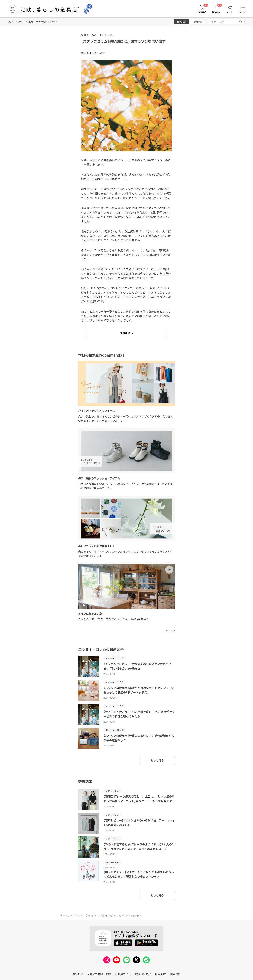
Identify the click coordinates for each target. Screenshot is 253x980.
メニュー (243, 12)
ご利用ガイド (123, 974)
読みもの (216, 12)
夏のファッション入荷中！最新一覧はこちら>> (33, 22)
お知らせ (78, 974)
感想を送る (126, 333)
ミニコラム (76, 915)
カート (230, 12)
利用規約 (175, 974)
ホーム (64, 915)
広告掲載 (160, 974)
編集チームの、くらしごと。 (98, 35)
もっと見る (157, 760)
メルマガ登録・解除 (99, 974)
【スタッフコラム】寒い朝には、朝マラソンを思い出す (123, 41)
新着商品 (202, 12)
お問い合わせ (143, 974)
